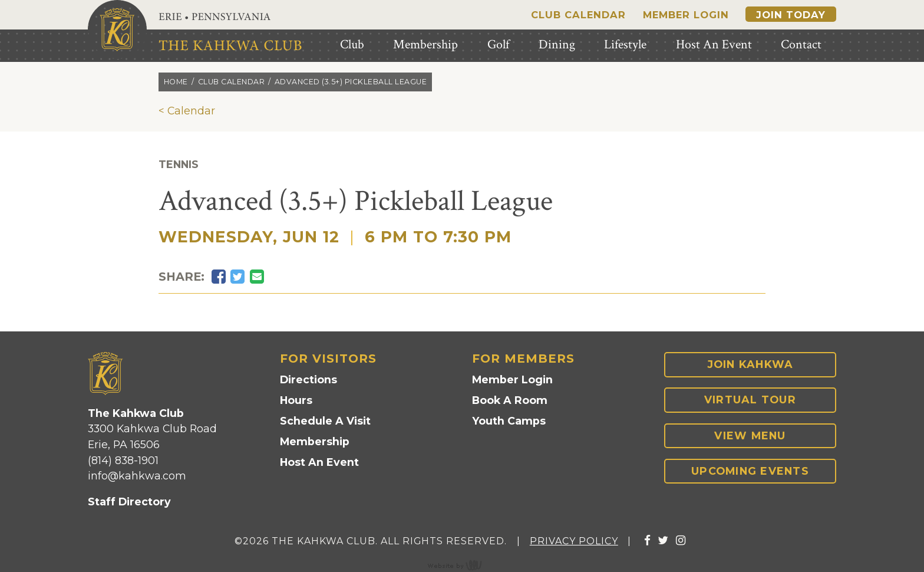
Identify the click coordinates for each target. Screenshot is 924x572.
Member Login (686, 15)
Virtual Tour (750, 400)
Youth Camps (509, 421)
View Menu (750, 435)
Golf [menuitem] (498, 45)
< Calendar (187, 111)
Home (176, 82)
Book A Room (510, 400)
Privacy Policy (574, 541)
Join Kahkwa (750, 364)
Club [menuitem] (352, 45)
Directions (308, 379)
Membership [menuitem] (425, 45)
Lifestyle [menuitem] (625, 45)
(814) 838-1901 (123, 460)
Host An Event (319, 462)
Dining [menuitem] (557, 45)
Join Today (791, 15)
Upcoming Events (750, 471)
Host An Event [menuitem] (714, 45)
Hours (296, 400)
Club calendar (232, 82)
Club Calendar (578, 15)
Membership (315, 441)
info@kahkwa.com (137, 476)
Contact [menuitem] (801, 45)
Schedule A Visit (325, 421)
